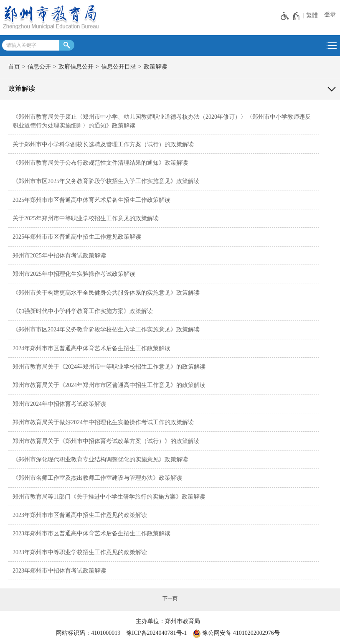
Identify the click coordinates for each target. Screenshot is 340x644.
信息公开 (39, 67)
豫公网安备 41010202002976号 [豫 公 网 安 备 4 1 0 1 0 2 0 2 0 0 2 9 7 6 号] (236, 634)
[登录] (329, 15)
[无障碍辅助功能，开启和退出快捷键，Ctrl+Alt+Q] (291, 16)
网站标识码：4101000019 (88, 633)
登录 (330, 14)
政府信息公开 (76, 67)
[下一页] (170, 598)
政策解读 (155, 67)
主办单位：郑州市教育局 (168, 621)
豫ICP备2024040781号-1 (156, 633)
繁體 (312, 15)
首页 (14, 67)
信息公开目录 (119, 67)
